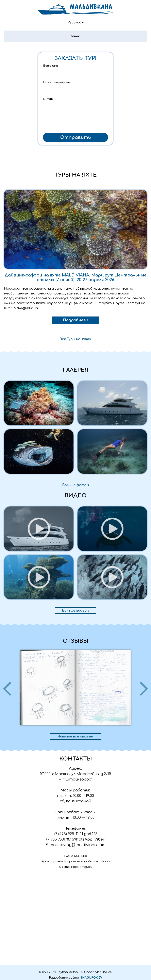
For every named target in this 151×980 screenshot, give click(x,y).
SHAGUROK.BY (91, 978)
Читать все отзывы (75, 736)
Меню (75, 36)
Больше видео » (76, 611)
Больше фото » (76, 485)
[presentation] (75, 123)
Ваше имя (51, 66)
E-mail (48, 99)
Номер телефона (57, 82)
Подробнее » (76, 320)
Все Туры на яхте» (75, 339)
